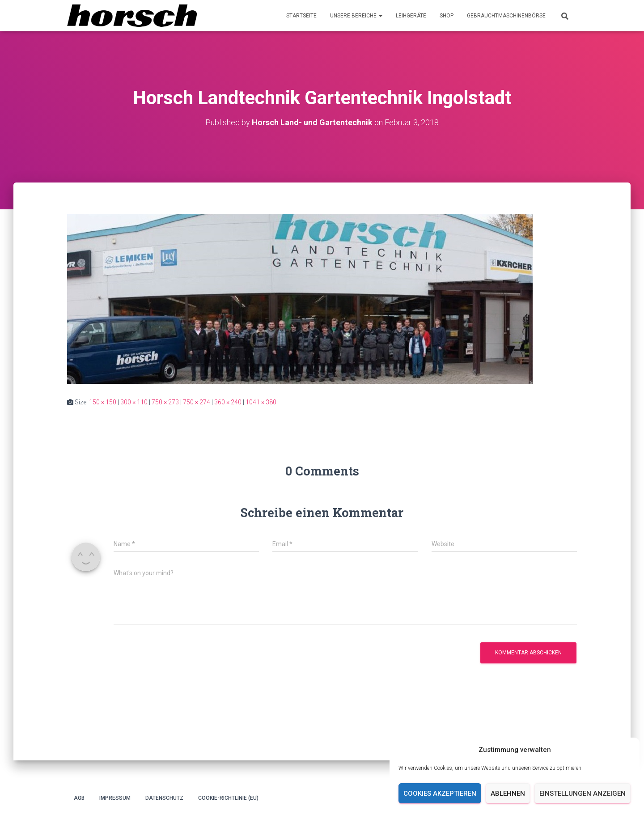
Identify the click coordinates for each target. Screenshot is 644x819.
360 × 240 (228, 402)
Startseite (301, 16)
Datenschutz (164, 798)
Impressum (115, 798)
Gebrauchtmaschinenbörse (506, 16)
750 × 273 (165, 402)
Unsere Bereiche (356, 16)
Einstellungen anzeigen (583, 794)
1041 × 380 (261, 402)
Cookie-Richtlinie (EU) (228, 798)
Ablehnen (508, 794)
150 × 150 (103, 402)
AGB (79, 798)
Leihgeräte (411, 16)
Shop (447, 16)
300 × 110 (134, 402)
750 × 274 (197, 402)
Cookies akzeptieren (440, 794)
